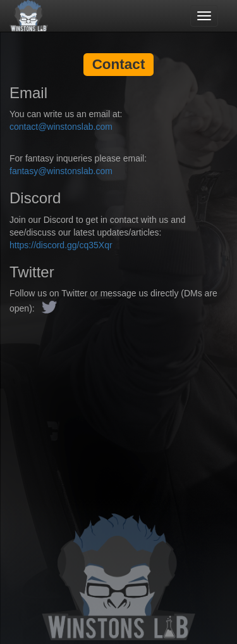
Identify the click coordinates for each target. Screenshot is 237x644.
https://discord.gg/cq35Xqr (61, 245)
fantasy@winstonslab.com (61, 171)
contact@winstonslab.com (61, 127)
